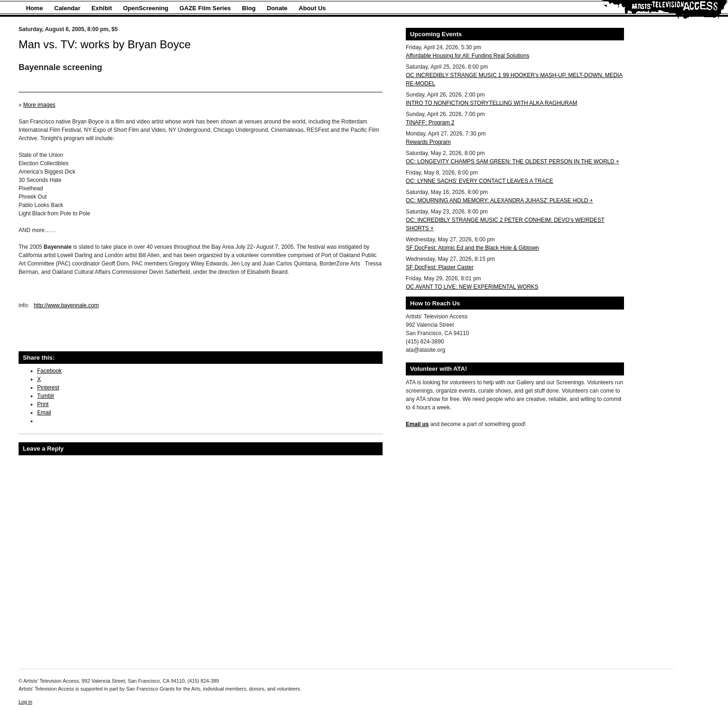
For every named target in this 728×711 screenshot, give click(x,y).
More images (39, 105)
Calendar (67, 8)
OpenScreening (146, 8)
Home (35, 8)
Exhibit (102, 8)
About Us (312, 8)
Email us (417, 424)
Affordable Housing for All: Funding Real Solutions (468, 56)
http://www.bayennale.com (66, 305)
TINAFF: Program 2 (430, 123)
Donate (277, 8)
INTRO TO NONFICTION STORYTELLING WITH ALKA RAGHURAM (491, 103)
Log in (25, 702)
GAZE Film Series (205, 8)
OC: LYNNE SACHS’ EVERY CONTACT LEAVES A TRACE (479, 181)
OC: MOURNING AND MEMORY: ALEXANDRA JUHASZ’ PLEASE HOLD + (499, 200)
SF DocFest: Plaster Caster (440, 267)
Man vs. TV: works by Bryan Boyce (105, 44)
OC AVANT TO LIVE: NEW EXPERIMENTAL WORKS (472, 287)
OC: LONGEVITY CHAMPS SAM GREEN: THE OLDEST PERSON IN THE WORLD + (513, 162)
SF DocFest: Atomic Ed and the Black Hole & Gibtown (472, 248)
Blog (249, 8)
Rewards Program (428, 142)
